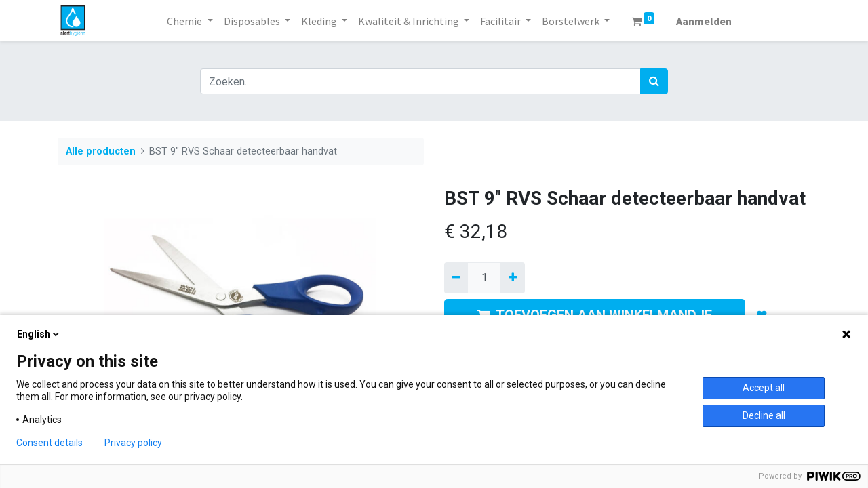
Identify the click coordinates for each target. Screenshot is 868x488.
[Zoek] (654, 81)
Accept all (764, 388)
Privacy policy (133, 443)
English (39, 334)
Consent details (50, 443)
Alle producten (101, 151)
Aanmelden (704, 21)
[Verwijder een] (456, 278)
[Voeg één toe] (512, 278)
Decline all (764, 415)
